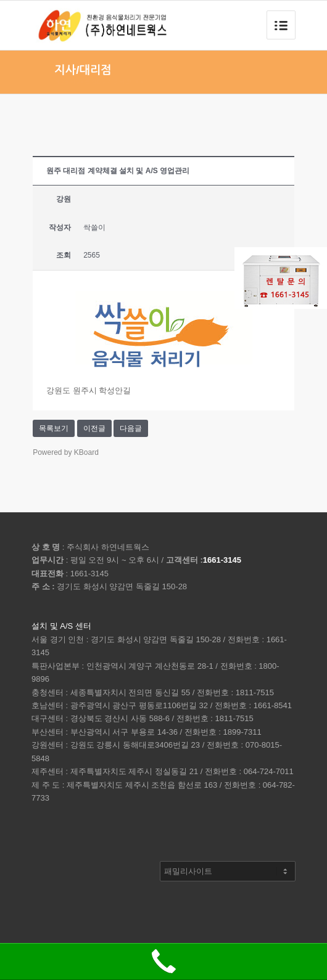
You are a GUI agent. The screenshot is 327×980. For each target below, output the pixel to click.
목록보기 (54, 428)
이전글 (94, 428)
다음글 (131, 428)
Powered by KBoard (66, 452)
